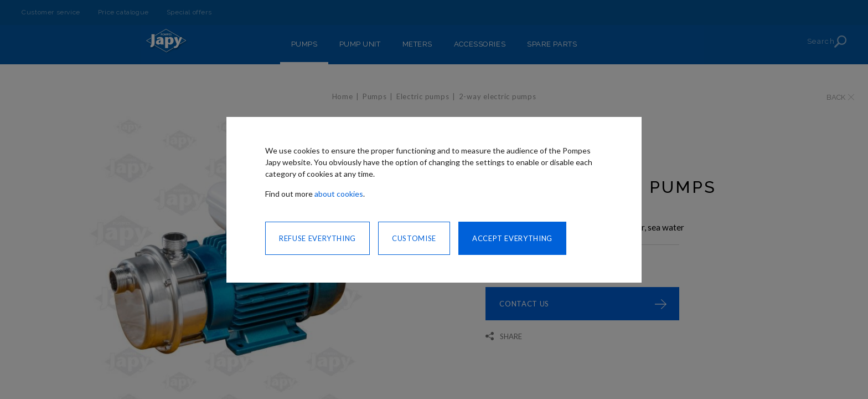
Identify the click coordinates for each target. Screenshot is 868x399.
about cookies (339, 194)
